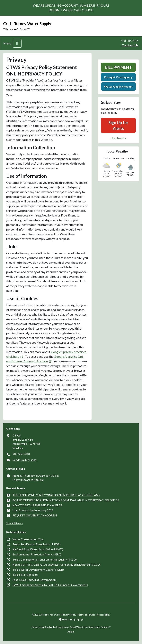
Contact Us (130, 45)
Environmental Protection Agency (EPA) (37, 554)
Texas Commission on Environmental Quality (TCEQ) (45, 559)
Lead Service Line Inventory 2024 (33, 510)
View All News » (14, 523)
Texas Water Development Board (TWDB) (38, 570)
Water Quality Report (118, 86)
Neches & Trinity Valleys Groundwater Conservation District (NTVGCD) (57, 565)
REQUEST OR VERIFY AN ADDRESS (35, 515)
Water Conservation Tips (28, 539)
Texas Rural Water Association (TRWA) (36, 544)
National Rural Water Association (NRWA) (38, 549)
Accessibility (103, 615)
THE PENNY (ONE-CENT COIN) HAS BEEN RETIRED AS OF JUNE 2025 (56, 495)
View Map (18, 448)
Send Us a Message (24, 460)
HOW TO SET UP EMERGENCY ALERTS (37, 505)
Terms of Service (86, 615)
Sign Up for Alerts (118, 125)
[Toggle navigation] (17, 43)
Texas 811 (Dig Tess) (25, 575)
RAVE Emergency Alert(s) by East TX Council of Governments (50, 585)
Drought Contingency (118, 77)
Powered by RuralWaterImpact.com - (71, 627)
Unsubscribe (118, 138)
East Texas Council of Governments (35, 580)
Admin (71, 632)
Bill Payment (118, 67)
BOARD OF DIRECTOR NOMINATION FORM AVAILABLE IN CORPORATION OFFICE (66, 500)
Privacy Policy (69, 615)
